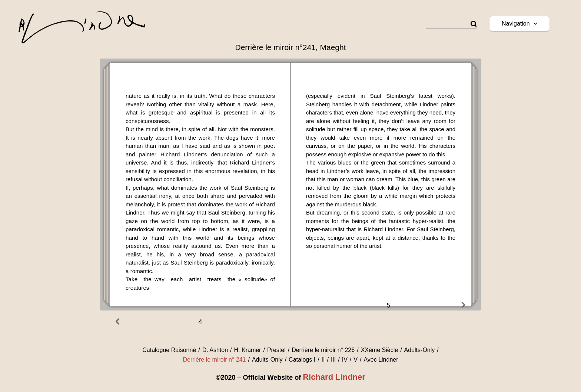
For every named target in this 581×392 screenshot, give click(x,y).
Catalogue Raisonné (169, 350)
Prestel (276, 350)
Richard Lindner (334, 377)
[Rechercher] (474, 24)
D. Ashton (215, 350)
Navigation (519, 24)
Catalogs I (302, 360)
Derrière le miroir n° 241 (214, 360)
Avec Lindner (381, 360)
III (333, 360)
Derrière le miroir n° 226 (323, 350)
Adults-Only (420, 350)
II (323, 360)
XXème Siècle (380, 350)
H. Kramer (248, 350)
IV (345, 360)
